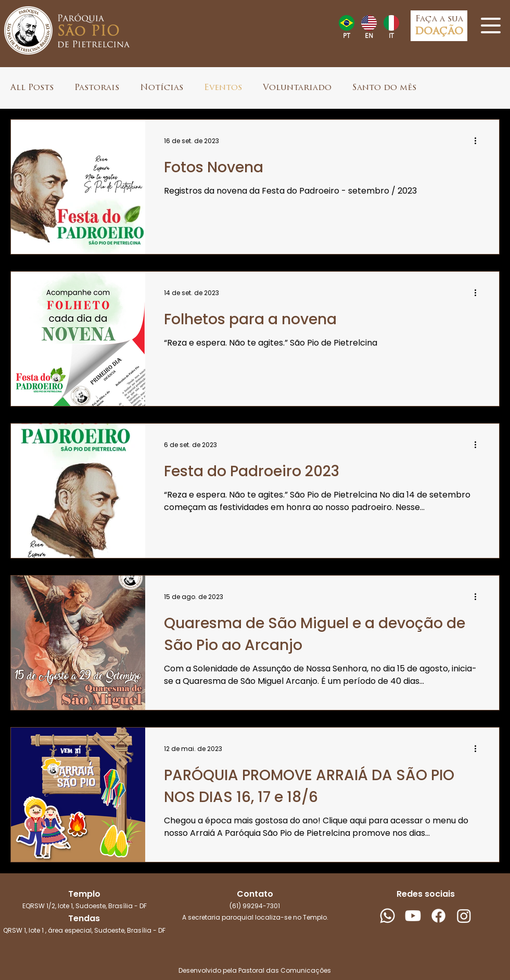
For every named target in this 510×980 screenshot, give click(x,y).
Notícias (162, 88)
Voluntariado (297, 88)
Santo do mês (384, 88)
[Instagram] (464, 916)
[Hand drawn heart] (346, 23)
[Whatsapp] (387, 916)
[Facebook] (438, 916)
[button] (491, 26)
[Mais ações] (479, 141)
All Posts (32, 88)
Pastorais (97, 88)
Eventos (223, 88)
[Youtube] (413, 916)
